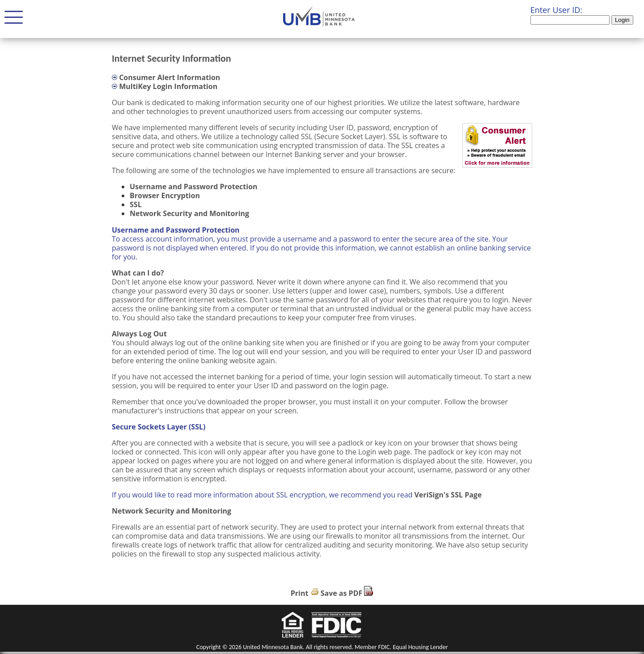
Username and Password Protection (194, 187)
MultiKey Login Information (168, 86)
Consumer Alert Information (169, 77)
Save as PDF (342, 593)
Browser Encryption (165, 195)
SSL (136, 204)
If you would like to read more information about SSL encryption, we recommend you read (263, 495)
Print (300, 593)
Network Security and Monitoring (189, 213)
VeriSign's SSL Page (448, 495)
